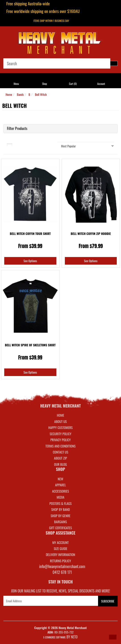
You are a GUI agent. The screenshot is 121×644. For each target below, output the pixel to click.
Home (9, 94)
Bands (20, 94)
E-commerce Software (55, 637)
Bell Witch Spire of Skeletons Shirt (30, 345)
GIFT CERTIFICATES (60, 528)
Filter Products (17, 129)
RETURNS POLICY (60, 561)
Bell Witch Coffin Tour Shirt (30, 233)
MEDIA (61, 497)
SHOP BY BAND (61, 509)
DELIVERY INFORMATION (61, 554)
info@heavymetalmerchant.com (62, 566)
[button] (113, 637)
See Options (30, 261)
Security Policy (61, 434)
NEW (61, 479)
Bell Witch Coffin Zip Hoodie (91, 233)
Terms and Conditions (61, 446)
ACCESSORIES (61, 491)
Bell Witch (41, 94)
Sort (47, 144)
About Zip (60, 458)
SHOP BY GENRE (61, 516)
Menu (16, 84)
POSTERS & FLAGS (61, 503)
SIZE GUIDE (61, 548)
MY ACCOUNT (61, 542)
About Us (60, 421)
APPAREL (60, 485)
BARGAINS (61, 522)
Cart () (73, 84)
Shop (44, 84)
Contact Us (61, 452)
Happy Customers (61, 427)
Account (101, 84)
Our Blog (61, 464)
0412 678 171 (62, 572)
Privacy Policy (61, 440)
